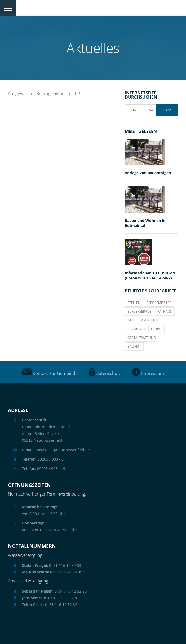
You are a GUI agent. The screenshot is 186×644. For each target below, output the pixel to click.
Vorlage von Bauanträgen (148, 173)
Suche (167, 110)
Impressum (148, 373)
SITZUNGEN (136, 329)
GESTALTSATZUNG (142, 338)
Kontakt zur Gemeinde (50, 373)
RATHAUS (165, 311)
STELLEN (134, 303)
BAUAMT (134, 346)
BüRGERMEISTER (159, 303)
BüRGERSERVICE (139, 311)
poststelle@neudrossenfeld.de (56, 450)
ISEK (131, 320)
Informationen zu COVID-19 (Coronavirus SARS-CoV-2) (150, 275)
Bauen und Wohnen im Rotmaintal (146, 223)
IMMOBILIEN (149, 320)
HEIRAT (156, 329)
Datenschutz (105, 373)
